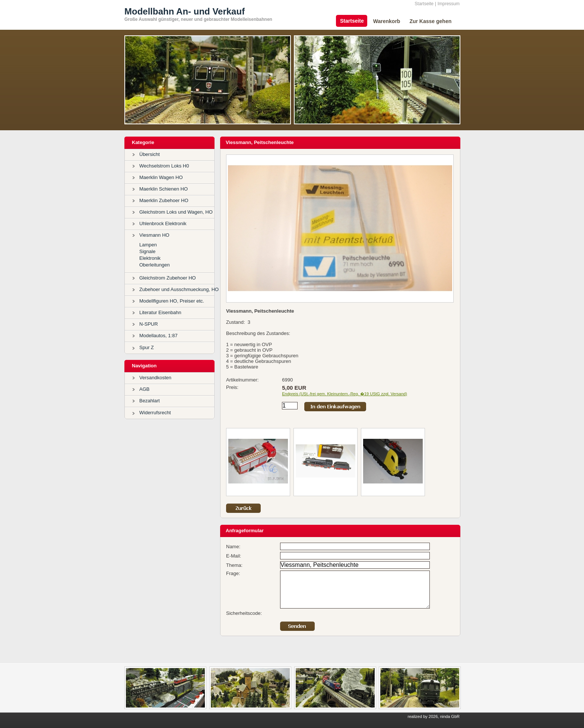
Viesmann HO (154, 235)
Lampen (148, 245)
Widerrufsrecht (155, 413)
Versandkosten (155, 378)
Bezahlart (150, 401)
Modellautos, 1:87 (158, 336)
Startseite (424, 4)
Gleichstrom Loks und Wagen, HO (176, 212)
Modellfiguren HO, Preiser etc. (172, 301)
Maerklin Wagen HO (161, 177)
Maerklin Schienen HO (164, 189)
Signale (147, 251)
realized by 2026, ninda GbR (434, 716)
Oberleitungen (155, 265)
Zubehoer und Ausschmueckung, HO (179, 289)
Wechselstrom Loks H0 (164, 166)
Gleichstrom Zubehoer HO (168, 278)
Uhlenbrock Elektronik (163, 223)
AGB (144, 389)
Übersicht (150, 154)
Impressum (449, 4)
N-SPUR (149, 324)
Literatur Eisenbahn (160, 312)
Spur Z (147, 347)
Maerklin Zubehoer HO (164, 200)
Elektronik (150, 258)
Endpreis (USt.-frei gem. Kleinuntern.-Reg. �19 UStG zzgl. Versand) (345, 394)
